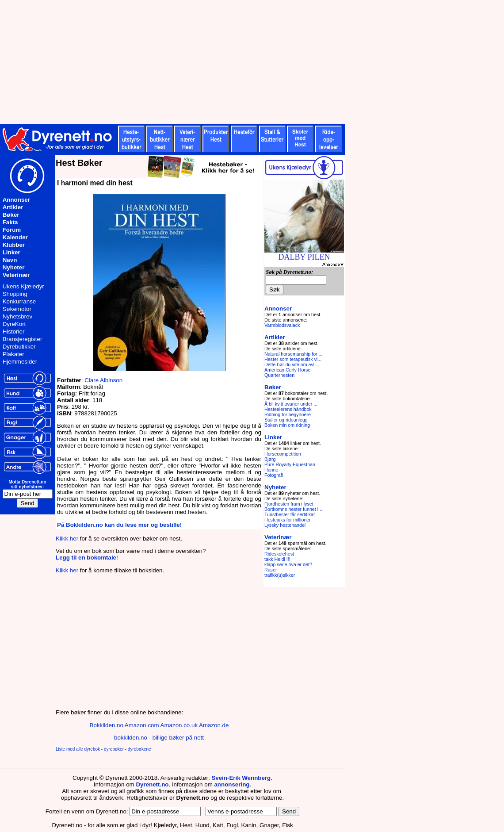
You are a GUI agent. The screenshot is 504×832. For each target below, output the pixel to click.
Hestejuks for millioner (288, 520)
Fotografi (274, 475)
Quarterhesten (279, 375)
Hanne (271, 470)
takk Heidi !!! (277, 559)
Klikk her (67, 539)
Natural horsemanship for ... (294, 354)
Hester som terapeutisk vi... (293, 359)
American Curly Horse (287, 370)
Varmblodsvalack (282, 325)
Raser (271, 570)
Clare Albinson (103, 380)
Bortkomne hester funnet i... (293, 509)
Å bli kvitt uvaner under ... (291, 404)
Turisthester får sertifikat (290, 514)
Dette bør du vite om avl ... (292, 364)
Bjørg (270, 459)
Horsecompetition (283, 454)
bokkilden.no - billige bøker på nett (159, 738)
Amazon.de (214, 725)
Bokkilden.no (107, 725)
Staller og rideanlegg (286, 420)
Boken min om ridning (287, 425)
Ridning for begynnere (288, 414)
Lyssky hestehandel (285, 525)
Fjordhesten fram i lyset (289, 504)
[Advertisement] (217, 62)
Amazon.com (142, 725)
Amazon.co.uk (179, 725)
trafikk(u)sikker (280, 575)
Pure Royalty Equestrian (290, 464)
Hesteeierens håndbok (288, 409)
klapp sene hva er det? (288, 564)
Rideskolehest (279, 554)
